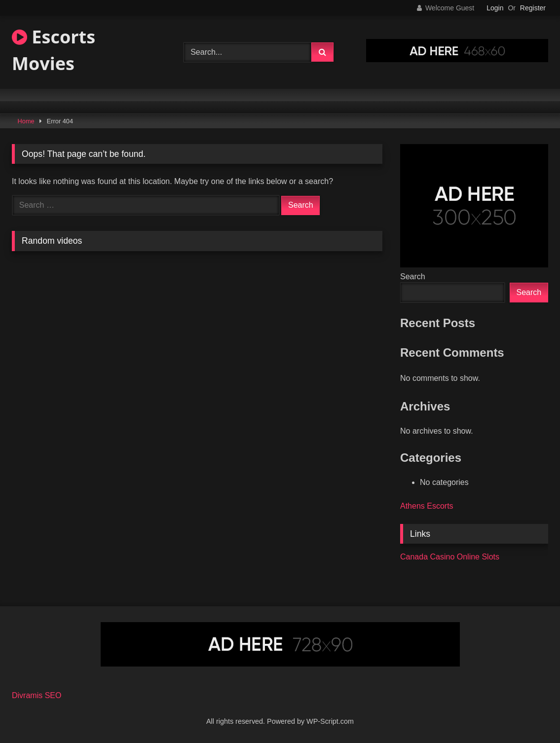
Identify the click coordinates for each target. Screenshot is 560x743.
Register (533, 8)
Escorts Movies (54, 50)
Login (495, 8)
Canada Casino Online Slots (450, 557)
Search (413, 277)
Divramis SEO (37, 695)
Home (26, 121)
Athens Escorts (427, 506)
